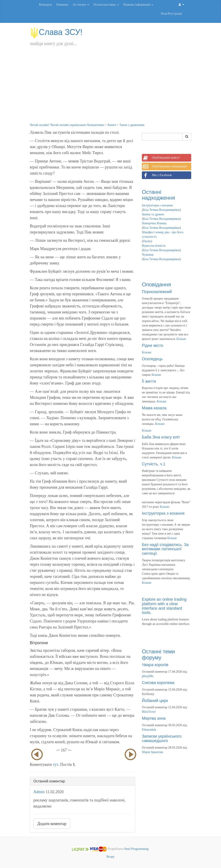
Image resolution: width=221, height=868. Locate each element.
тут (55, 764)
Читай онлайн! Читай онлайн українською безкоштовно (67, 125)
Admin (39, 792)
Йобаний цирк (155, 701)
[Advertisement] (110, 89)
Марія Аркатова (153, 752)
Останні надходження (158, 195)
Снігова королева (158, 683)
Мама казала (154, 408)
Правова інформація (138, 5)
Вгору (110, 857)
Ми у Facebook (157, 175)
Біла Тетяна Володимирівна (161, 210)
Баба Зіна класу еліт (161, 437)
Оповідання (156, 284)
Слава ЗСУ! (56, 32)
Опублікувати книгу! (161, 158)
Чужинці (148, 255)
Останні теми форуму (158, 654)
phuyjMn (148, 676)
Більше (181, 339)
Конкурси (45, 5)
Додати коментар (52, 824)
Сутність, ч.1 (154, 464)
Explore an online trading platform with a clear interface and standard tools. (164, 606)
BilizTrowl (149, 712)
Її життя (149, 381)
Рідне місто (153, 345)
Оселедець (152, 359)
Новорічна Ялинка (154, 223)
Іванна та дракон (153, 214)
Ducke (147, 241)
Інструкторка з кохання (157, 205)
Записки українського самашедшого (162, 738)
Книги (112, 125)
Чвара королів (155, 665)
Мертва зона (154, 718)
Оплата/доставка (106, 5)
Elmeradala (149, 730)
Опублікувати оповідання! (165, 166)
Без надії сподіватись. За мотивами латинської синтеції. (165, 549)
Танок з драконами (132, 125)
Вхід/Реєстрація (171, 14)
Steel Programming (136, 849)
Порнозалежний (157, 292)
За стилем (81, 5)
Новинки (62, 5)
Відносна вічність (154, 246)
